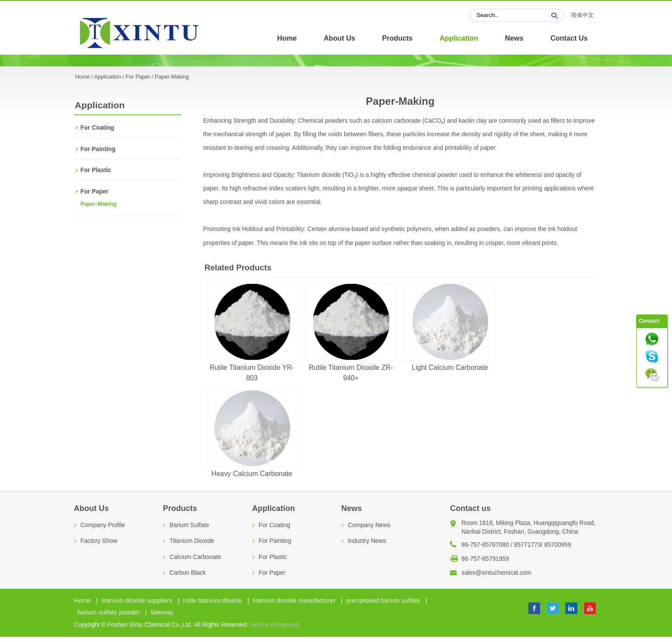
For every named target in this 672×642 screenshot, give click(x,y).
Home (287, 38)
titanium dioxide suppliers (137, 601)
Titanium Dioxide (192, 541)
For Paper (138, 77)
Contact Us (569, 38)
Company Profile (103, 525)
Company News (369, 525)
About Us (339, 38)
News (514, 38)
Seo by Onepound (275, 625)
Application (459, 38)
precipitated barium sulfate (383, 601)
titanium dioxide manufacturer (294, 601)
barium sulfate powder (109, 612)
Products (397, 38)
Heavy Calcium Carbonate (252, 474)
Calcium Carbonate (195, 557)
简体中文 (582, 15)
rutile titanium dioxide (212, 601)
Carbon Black (188, 573)
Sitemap (161, 612)
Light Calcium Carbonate (450, 368)
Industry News (367, 541)
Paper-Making (99, 204)
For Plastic (96, 170)
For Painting (98, 149)
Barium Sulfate (189, 525)
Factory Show (99, 541)
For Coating (97, 128)
